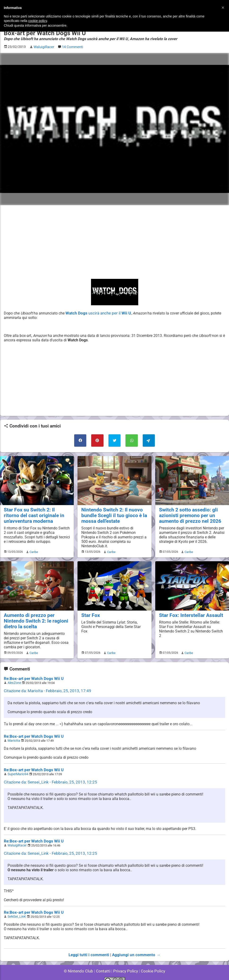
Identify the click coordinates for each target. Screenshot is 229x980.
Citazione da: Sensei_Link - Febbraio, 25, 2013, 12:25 (48, 776)
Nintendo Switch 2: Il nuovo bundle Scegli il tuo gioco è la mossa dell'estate (111, 513)
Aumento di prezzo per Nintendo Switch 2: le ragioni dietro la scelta (37, 618)
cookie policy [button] (38, 21)
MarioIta (13, 735)
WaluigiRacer (16, 839)
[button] (223, 8)
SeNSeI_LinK (16, 910)
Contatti (104, 963)
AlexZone (14, 678)
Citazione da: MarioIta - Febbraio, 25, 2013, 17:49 (45, 686)
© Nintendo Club (80, 963)
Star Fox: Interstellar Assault (188, 612)
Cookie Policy (151, 963)
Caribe (33, 549)
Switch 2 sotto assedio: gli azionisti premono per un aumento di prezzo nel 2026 (187, 513)
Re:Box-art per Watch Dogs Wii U (32, 674)
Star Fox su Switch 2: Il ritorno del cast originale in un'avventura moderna (34, 513)
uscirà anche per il (96, 312)
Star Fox (90, 612)
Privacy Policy (125, 963)
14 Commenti (72, 46)
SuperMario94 (17, 769)
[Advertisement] (114, 241)
